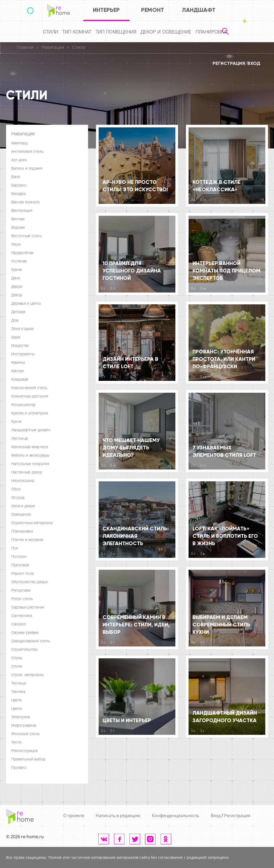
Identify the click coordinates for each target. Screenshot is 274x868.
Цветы (17, 709)
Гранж (17, 270)
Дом (15, 321)
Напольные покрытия (30, 464)
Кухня (16, 422)
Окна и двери (23, 506)
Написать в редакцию (118, 816)
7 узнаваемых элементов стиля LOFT (224, 451)
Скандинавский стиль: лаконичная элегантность (136, 536)
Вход (254, 63)
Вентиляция (22, 211)
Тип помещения (116, 32)
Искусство (20, 346)
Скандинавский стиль (31, 641)
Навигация (53, 48)
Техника (18, 692)
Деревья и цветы (26, 304)
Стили (51, 32)
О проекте (74, 816)
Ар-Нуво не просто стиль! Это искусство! (135, 186)
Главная (25, 48)
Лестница (20, 439)
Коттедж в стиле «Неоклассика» (217, 186)
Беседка (19, 194)
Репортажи (21, 591)
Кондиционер (23, 405)
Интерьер (106, 10)
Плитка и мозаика (27, 540)
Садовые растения (28, 608)
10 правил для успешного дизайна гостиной (132, 271)
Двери (17, 287)
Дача (16, 278)
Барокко (19, 186)
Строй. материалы (28, 675)
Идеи (16, 337)
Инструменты (23, 354)
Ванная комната (25, 202)
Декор (17, 295)
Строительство (25, 650)
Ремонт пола (23, 574)
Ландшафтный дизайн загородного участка (225, 717)
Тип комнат (77, 32)
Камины (18, 363)
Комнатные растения (30, 397)
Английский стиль (27, 152)
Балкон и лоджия (27, 169)
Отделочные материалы (32, 523)
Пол (15, 548)
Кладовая (20, 380)
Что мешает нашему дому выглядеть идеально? (131, 448)
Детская (18, 312)
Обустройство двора (29, 582)
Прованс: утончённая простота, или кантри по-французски (224, 359)
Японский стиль (26, 734)
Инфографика (24, 726)
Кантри (18, 371)
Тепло (17, 743)
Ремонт (153, 10)
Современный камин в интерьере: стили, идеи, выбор (136, 625)
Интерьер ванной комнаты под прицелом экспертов (226, 271)
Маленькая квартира (30, 447)
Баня (16, 177)
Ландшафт (199, 10)
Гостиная (19, 262)
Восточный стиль (27, 236)
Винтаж (18, 219)
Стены (17, 658)
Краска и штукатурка (30, 413)
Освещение (21, 515)
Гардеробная (23, 253)
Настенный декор (27, 473)
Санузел (19, 624)
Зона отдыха (23, 329)
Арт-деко (19, 160)
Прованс (19, 768)
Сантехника (22, 616)
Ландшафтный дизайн (31, 430)
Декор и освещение (166, 32)
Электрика (21, 717)
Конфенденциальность (176, 816)
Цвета (16, 700)
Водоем (18, 228)
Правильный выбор (28, 759)
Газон (16, 245)
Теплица (19, 684)
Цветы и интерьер (127, 720)
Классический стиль (29, 388)
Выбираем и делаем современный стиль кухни (221, 625)
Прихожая (20, 565)
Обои (16, 489)
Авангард (20, 143)
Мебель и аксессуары (30, 456)
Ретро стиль (22, 599)
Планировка (211, 32)
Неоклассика (23, 481)
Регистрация (229, 63)
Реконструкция (25, 751)
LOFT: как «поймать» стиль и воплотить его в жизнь (225, 536)
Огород (18, 498)
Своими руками (25, 633)
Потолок (19, 557)
